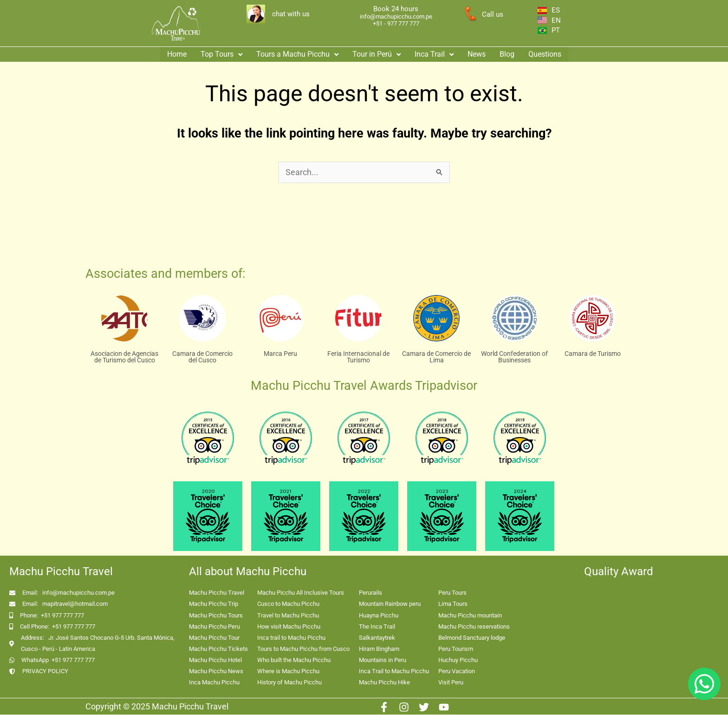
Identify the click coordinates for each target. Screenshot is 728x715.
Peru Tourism (456, 649)
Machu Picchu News (216, 672)
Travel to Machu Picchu (288, 616)
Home (177, 53)
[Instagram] (404, 708)
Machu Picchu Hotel (215, 660)
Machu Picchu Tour (214, 638)
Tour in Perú (377, 53)
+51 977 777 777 (62, 616)
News (477, 53)
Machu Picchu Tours (216, 616)
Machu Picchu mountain (470, 616)
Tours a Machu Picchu (297, 53)
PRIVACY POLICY (45, 672)
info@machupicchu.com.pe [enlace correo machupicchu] (396, 16)
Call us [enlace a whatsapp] (493, 14)
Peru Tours (452, 593)
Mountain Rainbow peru (390, 604)
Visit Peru (451, 683)
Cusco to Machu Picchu (288, 604)
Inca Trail (434, 53)
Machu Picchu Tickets (218, 649)
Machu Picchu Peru (214, 627)
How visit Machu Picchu (289, 627)
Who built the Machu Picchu (294, 660)
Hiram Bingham (379, 649)
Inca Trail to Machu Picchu (394, 672)
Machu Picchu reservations (474, 627)
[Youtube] (444, 708)
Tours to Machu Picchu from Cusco (303, 649)
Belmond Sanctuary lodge (472, 638)
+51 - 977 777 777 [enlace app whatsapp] (396, 23)
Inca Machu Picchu (214, 683)
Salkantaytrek (377, 638)
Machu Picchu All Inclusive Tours (301, 593)
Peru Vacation (457, 672)
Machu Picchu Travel (217, 593)
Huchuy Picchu (458, 660)
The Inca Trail (377, 627)
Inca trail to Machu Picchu (291, 638)
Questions (545, 53)
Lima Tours (453, 604)
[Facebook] (384, 708)
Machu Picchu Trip (214, 604)
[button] (221, 53)
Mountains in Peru (383, 660)
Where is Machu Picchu (288, 672)
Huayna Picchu (379, 616)
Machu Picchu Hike (384, 683)
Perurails (370, 593)
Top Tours (221, 53)
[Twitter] (424, 708)
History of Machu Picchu (289, 683)
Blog (507, 53)
